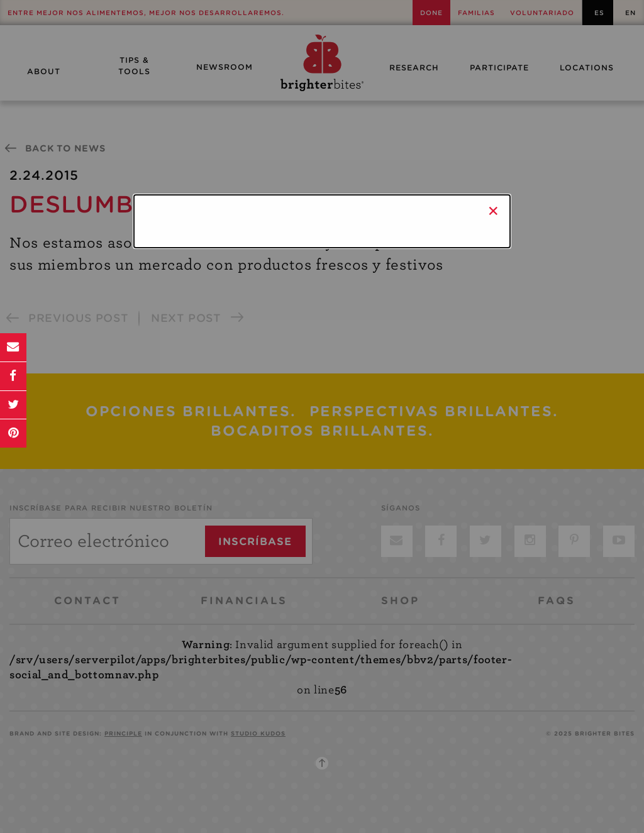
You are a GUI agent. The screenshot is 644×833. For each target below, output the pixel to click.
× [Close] (493, 211)
